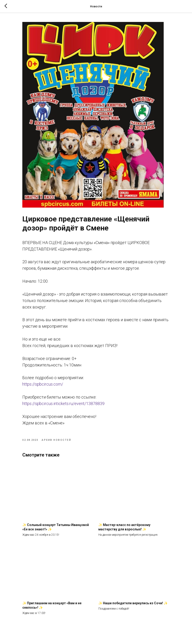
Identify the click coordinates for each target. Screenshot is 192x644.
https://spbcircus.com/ (43, 384)
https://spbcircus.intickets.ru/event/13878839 (63, 404)
